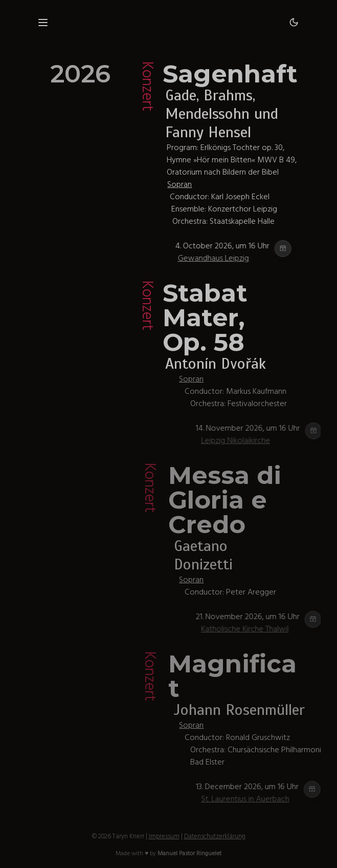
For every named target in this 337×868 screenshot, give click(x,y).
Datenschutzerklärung (215, 836)
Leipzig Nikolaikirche (254, 440)
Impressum (164, 836)
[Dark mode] (294, 23)
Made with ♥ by (168, 853)
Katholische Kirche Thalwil (264, 629)
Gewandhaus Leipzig (228, 258)
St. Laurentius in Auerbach (264, 799)
